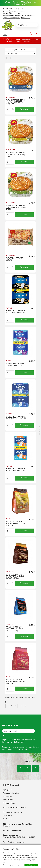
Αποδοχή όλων (31, 865)
